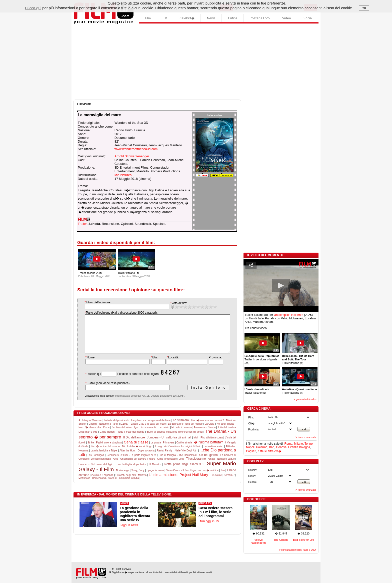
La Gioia (209, 431)
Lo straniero (181, 428)
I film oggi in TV (209, 529)
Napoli (250, 447)
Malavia (142, 483)
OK (364, 8)
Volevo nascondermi (259, 541)
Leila (181, 466)
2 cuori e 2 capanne (102, 483)
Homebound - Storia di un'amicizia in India (115, 486)
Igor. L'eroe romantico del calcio (152, 435)
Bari (272, 447)
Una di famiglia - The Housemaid (177, 463)
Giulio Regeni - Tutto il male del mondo (122, 439)
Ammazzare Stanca (205, 435)
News (211, 18)
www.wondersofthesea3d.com (136, 149)
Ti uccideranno (196, 466)
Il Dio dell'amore (134, 445)
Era (223, 478)
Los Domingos (96, 463)
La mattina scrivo (213, 454)
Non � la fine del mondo (105, 454)
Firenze (293, 447)
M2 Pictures (123, 175)
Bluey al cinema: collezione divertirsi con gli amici (175, 439)
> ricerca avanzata (306, 437)
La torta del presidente (116, 428)
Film (148, 18)
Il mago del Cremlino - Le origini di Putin (178, 454)
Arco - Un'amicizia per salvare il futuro (134, 466)
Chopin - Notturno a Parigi (103, 431)
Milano (298, 444)
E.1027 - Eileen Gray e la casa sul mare (143, 431)
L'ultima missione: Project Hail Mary (178, 482)
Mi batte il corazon (182, 435)
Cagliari (251, 451)
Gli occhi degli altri (126, 483)
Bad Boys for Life (303, 540)
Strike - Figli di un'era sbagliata (105, 450)
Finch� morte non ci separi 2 (207, 428)
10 (210, 307)
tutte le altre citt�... (271, 451)
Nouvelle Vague (226, 466)
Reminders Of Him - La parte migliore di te (131, 463)
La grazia (156, 450)
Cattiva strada (184, 450)
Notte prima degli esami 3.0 (184, 472)
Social (308, 18)
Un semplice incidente (288, 315)
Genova (281, 447)
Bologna (304, 447)
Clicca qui (33, 8)
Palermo (262, 447)
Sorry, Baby (138, 478)
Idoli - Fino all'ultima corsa (208, 445)
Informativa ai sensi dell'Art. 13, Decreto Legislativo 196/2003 (144, 403)
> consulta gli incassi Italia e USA (297, 550)
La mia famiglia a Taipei (104, 458)
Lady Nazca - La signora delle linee (151, 428)
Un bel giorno (208, 462)
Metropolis (84, 486)
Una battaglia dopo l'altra (131, 472)
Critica (233, 18)
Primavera (169, 450)
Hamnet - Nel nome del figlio (96, 472)
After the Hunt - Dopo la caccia (137, 458)
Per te (106, 435)
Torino (309, 444)
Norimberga (122, 478)
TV (165, 18)
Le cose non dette (101, 466)
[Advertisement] (196, 62)
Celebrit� (187, 18)
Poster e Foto (260, 18)
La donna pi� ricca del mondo (185, 431)
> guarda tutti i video (305, 399)
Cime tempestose (167, 466)
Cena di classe (136, 450)
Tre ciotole (216, 483)
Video (287, 18)
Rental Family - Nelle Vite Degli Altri (177, 458)
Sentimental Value (122, 435)
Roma (288, 444)
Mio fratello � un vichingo (137, 454)
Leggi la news (129, 533)
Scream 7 (229, 483)
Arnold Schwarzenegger (132, 156)
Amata (211, 466)
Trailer (82, 224)
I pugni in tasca (155, 478)
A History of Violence (90, 428)
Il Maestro (155, 472)
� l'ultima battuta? (208, 450)
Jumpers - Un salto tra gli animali (169, 445)
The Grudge (281, 540)
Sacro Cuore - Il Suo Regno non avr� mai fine (192, 478)
